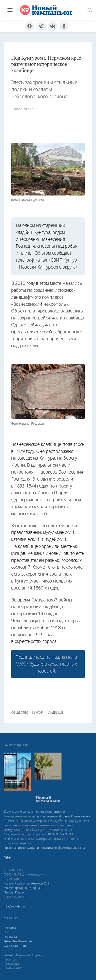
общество (20, 713)
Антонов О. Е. (41, 883)
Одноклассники (15, 946)
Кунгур (38, 713)
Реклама (10, 928)
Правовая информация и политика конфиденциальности (44, 848)
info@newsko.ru (14, 906)
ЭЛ (60, 834)
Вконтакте (25, 941)
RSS (6, 932)
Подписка (10, 937)
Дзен (7, 941)
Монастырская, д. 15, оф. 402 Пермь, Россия (23, 890)
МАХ (14, 941)
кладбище (55, 713)
